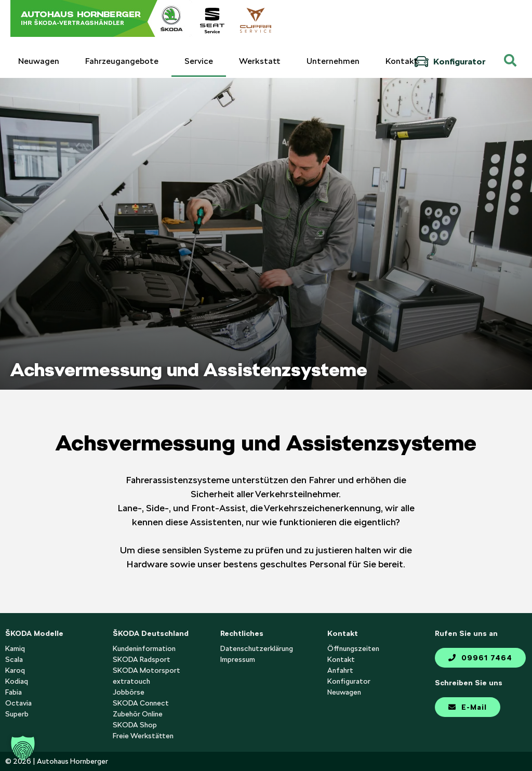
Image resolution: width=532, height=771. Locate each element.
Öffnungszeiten (353, 648)
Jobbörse (129, 692)
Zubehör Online (138, 714)
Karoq (15, 670)
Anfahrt (340, 670)
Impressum (238, 659)
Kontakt (402, 61)
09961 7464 (480, 658)
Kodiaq (17, 681)
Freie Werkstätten (143, 736)
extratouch (131, 681)
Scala (14, 659)
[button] (23, 748)
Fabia (14, 692)
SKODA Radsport (142, 659)
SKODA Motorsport (147, 670)
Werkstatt (260, 61)
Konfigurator (450, 62)
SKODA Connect (141, 703)
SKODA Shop (135, 725)
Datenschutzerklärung (257, 648)
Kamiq (15, 648)
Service (199, 61)
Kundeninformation (144, 648)
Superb (17, 714)
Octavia (18, 703)
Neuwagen (39, 61)
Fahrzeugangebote (122, 61)
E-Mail (468, 707)
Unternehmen (333, 61)
